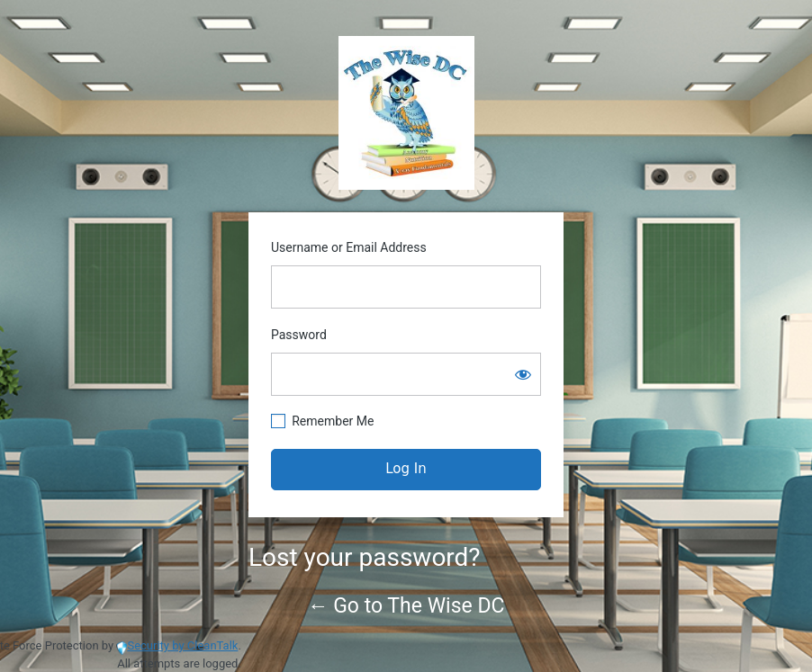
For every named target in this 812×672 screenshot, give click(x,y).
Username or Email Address (349, 247)
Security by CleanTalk (182, 645)
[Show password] (523, 374)
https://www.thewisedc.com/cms (406, 113)
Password (299, 335)
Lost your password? (365, 557)
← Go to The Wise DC (406, 606)
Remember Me (333, 421)
